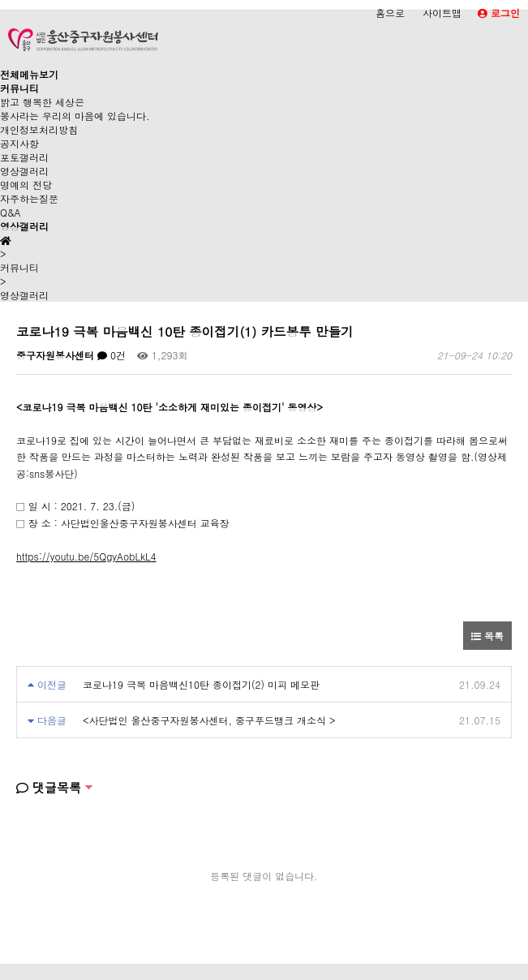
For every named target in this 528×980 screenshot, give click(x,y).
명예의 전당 (26, 185)
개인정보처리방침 (39, 129)
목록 (487, 636)
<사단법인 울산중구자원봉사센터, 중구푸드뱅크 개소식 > (209, 720)
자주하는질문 (29, 198)
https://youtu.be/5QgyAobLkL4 (86, 556)
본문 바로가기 (0, 0)
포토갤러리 (24, 157)
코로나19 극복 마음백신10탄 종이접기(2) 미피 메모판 (201, 684)
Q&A (11, 212)
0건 (112, 355)
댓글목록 (49, 787)
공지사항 (19, 143)
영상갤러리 (24, 171)
